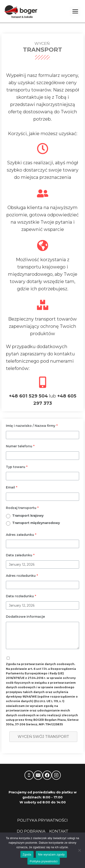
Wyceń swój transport (43, 737)
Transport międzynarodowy (36, 523)
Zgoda (27, 854)
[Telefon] (29, 775)
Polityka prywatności (44, 861)
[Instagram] (56, 775)
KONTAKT (59, 831)
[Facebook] (47, 775)
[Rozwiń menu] (75, 11)
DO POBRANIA (31, 831)
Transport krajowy (28, 516)
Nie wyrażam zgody (51, 854)
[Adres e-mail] (38, 775)
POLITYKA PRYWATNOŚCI (42, 820)
